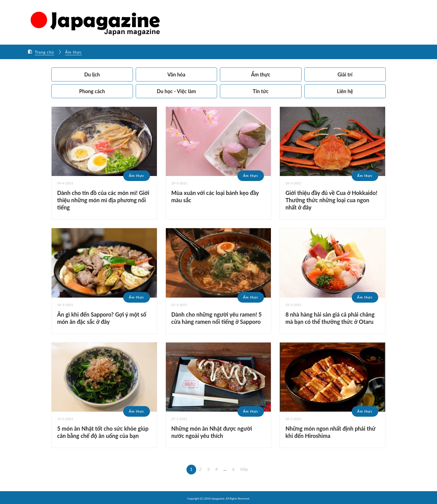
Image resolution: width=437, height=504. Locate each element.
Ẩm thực (74, 52)
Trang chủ (44, 52)
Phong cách (92, 91)
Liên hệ (345, 91)
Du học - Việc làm (176, 91)
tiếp (244, 469)
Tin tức (261, 91)
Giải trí (345, 74)
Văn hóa (176, 74)
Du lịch (92, 74)
